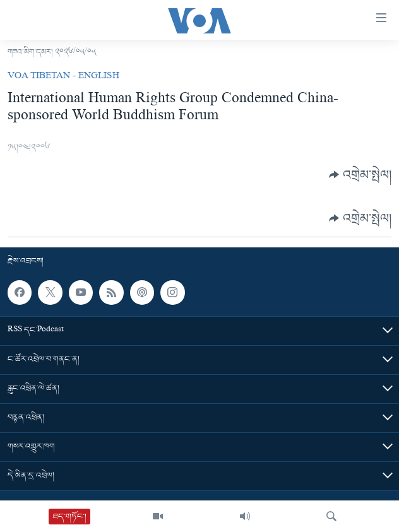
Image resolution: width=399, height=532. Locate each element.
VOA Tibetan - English (63, 77)
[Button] (360, 175)
